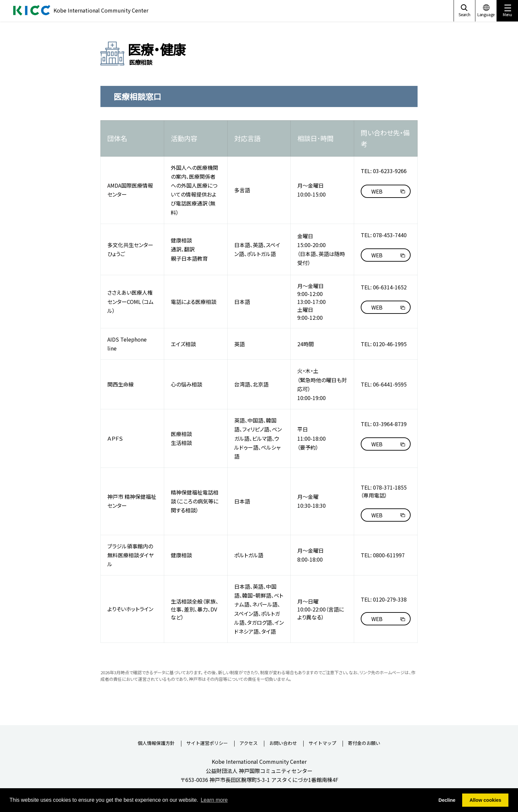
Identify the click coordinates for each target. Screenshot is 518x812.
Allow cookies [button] (485, 800)
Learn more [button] (214, 800)
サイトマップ (322, 743)
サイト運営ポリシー (207, 743)
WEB (377, 191)
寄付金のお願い (364, 743)
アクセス (249, 743)
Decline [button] (447, 800)
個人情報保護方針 (156, 743)
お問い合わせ (283, 743)
